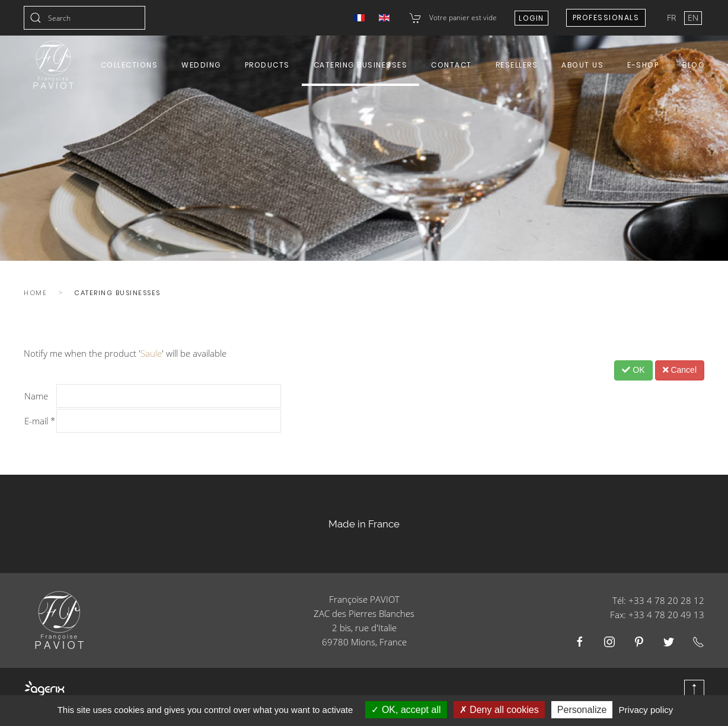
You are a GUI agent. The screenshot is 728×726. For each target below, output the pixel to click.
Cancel (680, 370)
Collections (130, 65)
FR (673, 17)
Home (35, 293)
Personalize (582, 710)
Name (36, 396)
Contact (451, 65)
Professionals (606, 17)
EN (693, 17)
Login (531, 18)
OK (633, 370)
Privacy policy (646, 710)
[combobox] (84, 18)
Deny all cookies (499, 710)
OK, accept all (406, 710)
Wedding (201, 65)
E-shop (643, 65)
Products (267, 65)
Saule (151, 353)
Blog (693, 65)
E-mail (40, 421)
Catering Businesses (361, 65)
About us (582, 65)
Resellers (517, 65)
